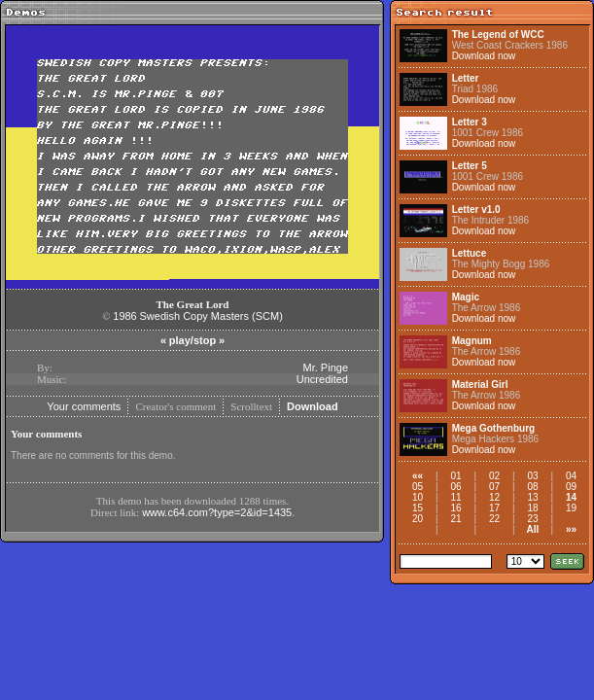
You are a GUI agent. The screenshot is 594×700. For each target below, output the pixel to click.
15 (418, 508)
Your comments (84, 406)
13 (532, 497)
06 (455, 487)
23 (532, 519)
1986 (124, 316)
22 (494, 519)
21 (455, 519)
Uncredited (322, 379)
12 (494, 497)
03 (532, 476)
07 (494, 487)
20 (418, 519)
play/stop (192, 340)
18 (532, 508)
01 (455, 476)
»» (571, 529)
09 (571, 487)
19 (571, 508)
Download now (484, 56)
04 (571, 476)
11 (455, 497)
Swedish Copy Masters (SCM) (211, 316)
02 (494, 476)
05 (418, 487)
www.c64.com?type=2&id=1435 (217, 512)
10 (418, 497)
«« (418, 476)
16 (455, 508)
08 (532, 487)
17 (494, 508)
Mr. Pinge (326, 367)
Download (313, 406)
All (533, 529)
